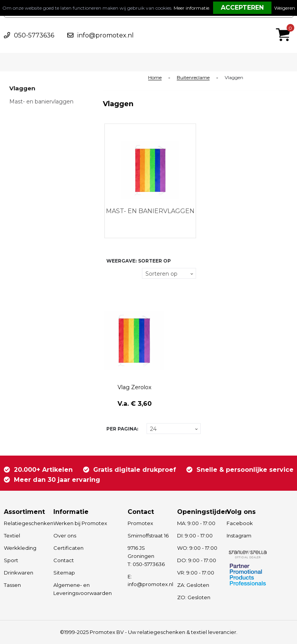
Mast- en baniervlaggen (41, 102)
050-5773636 (34, 35)
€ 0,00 (285, 24)
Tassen (12, 585)
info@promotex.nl (106, 35)
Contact (64, 560)
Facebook (240, 523)
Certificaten (68, 548)
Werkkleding (20, 548)
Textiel (12, 536)
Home (155, 78)
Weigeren (285, 8)
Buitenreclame (193, 78)
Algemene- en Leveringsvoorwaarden (83, 589)
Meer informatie (191, 8)
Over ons (65, 536)
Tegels (111, 274)
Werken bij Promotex (80, 523)
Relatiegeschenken (25, 523)
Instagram (239, 536)
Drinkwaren (19, 573)
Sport (11, 560)
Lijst (111, 288)
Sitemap (64, 573)
